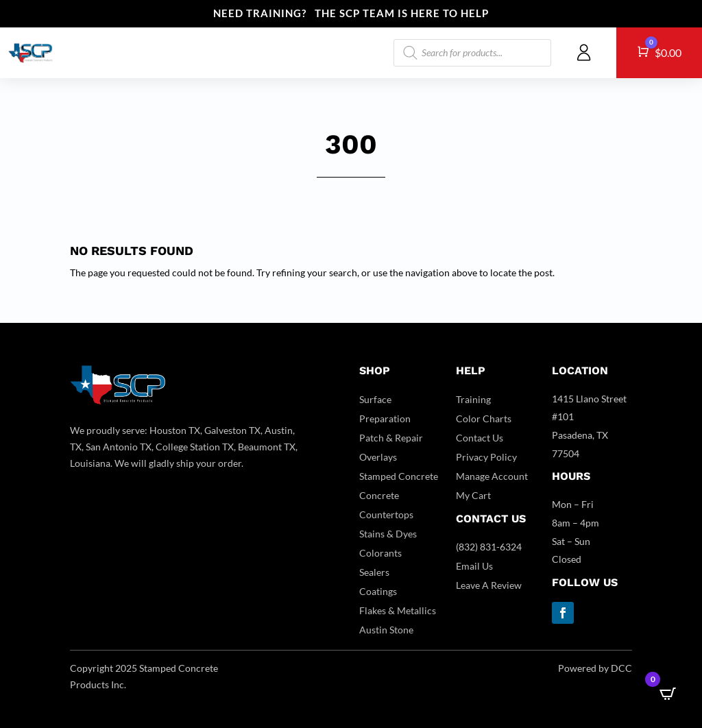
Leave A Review (489, 585)
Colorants (380, 553)
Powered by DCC (595, 668)
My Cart (473, 495)
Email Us (474, 566)
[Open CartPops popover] (668, 694)
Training (473, 399)
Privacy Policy (486, 457)
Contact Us (480, 438)
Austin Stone (386, 630)
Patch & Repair (391, 438)
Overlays (378, 457)
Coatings (378, 591)
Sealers (374, 572)
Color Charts (484, 418)
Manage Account (492, 476)
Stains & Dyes (388, 534)
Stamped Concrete (399, 476)
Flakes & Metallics (398, 610)
